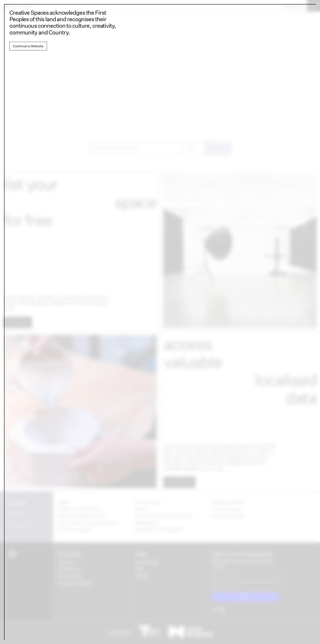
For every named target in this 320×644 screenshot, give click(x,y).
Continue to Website (28, 46)
